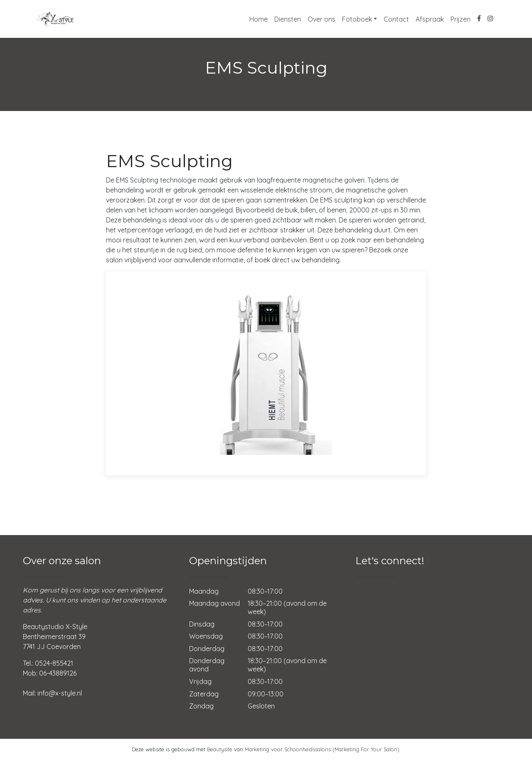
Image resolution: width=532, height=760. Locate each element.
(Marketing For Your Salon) (366, 749)
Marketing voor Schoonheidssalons (288, 749)
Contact (396, 19)
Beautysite (220, 749)
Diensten (288, 19)
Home (259, 19)
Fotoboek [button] (357, 19)
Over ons (321, 19)
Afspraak (430, 19)
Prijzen (461, 19)
